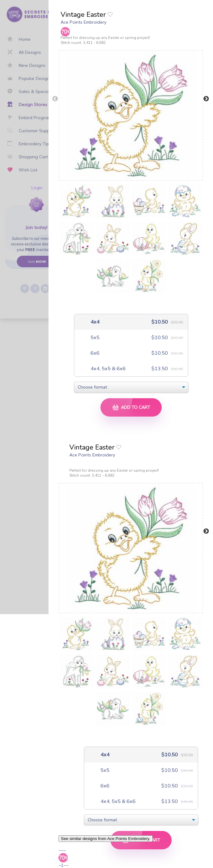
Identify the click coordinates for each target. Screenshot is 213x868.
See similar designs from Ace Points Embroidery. (106, 839)
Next (206, 99)
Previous (55, 99)
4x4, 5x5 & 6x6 (107, 369)
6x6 (94, 353)
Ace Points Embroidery (83, 22)
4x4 (94, 322)
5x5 (94, 337)
